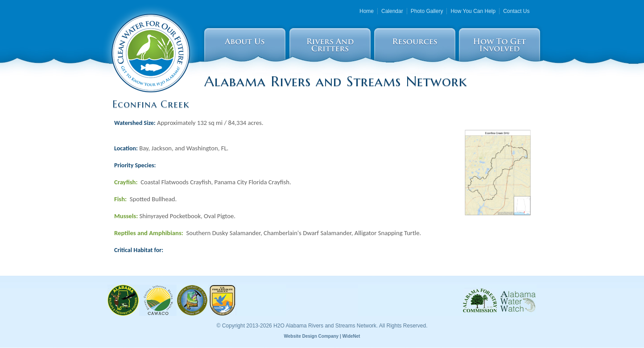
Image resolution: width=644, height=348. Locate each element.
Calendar (392, 11)
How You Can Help (473, 11)
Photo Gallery (427, 11)
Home (367, 11)
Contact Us (516, 11)
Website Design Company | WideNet (322, 336)
